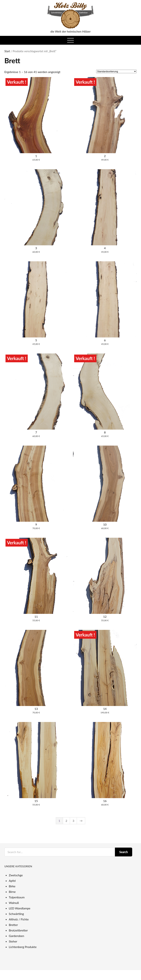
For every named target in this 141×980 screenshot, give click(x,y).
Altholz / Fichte (19, 919)
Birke (12, 886)
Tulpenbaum (17, 897)
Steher (13, 941)
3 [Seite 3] (73, 821)
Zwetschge (16, 875)
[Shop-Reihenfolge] (116, 71)
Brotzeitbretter (18, 930)
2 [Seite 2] (66, 821)
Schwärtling (16, 914)
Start (7, 51)
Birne (12, 892)
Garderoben (16, 936)
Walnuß (14, 903)
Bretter (13, 925)
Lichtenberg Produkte (23, 947)
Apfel (12, 881)
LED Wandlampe (20, 908)
